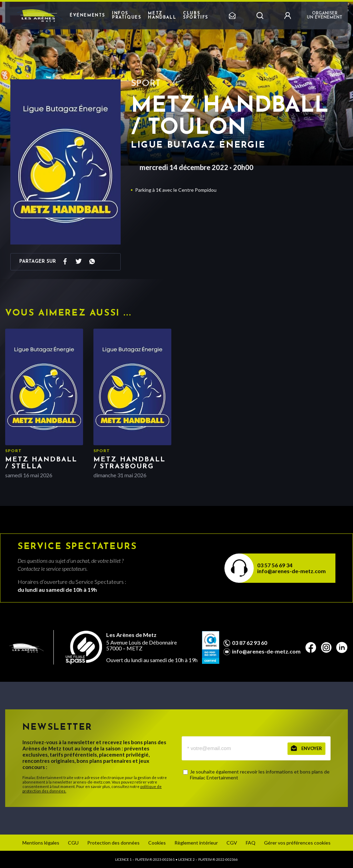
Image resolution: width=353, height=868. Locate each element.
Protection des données (113, 843)
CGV (232, 843)
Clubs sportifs (196, 16)
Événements (87, 16)
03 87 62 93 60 (250, 643)
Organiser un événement (325, 16)
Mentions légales (41, 843)
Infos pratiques (127, 16)
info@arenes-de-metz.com (291, 571)
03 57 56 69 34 (275, 565)
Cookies (157, 843)
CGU (73, 843)
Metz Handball (162, 16)
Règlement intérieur (196, 843)
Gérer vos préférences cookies (297, 843)
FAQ (251, 843)
